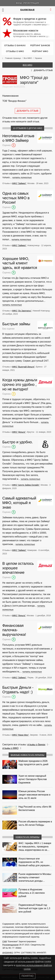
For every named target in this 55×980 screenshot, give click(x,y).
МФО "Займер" (19, 183)
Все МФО (27, 65)
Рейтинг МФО (40, 51)
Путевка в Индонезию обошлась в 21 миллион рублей (32, 893)
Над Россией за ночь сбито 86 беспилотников (35, 808)
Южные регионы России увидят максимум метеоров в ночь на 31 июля (34, 795)
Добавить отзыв (43, 70)
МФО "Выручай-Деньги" (23, 367)
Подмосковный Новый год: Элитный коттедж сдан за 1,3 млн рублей (34, 908)
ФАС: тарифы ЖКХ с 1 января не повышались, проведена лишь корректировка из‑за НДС (35, 847)
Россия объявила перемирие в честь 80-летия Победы (35, 823)
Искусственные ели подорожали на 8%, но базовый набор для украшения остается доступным (35, 862)
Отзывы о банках (15, 45)
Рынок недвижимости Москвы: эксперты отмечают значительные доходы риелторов (35, 878)
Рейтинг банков (40, 45)
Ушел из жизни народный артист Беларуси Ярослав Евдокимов (33, 779)
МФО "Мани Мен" (20, 735)
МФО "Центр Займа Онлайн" (26, 485)
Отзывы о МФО (15, 51)
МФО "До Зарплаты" (22, 311)
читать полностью (22, 177)
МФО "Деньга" (19, 432)
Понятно (27, 976)
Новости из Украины (27, 837)
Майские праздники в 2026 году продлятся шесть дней (33, 763)
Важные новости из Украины (28, 755)
